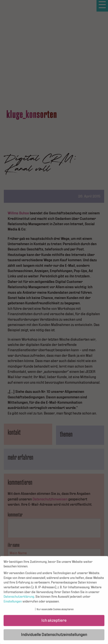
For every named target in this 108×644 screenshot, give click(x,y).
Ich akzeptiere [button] (54, 623)
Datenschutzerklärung (19, 599)
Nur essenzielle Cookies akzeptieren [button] (55, 612)
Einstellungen (13, 604)
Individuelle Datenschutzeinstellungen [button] (54, 637)
